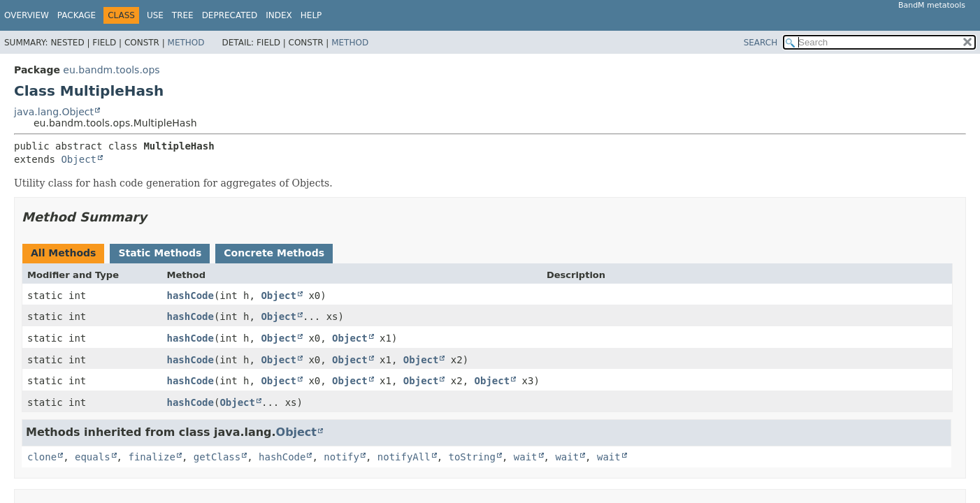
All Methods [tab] (63, 253)
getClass (217, 457)
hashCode (190, 296)
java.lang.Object (54, 112)
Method (186, 43)
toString (472, 457)
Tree (183, 15)
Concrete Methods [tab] (274, 253)
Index (279, 15)
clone (42, 457)
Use (155, 15)
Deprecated (230, 15)
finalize (151, 457)
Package (77, 15)
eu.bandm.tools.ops (111, 70)
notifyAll (404, 457)
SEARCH (761, 43)
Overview (27, 15)
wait (526, 457)
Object (79, 159)
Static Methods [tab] (160, 253)
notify (341, 457)
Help (311, 15)
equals (93, 457)
